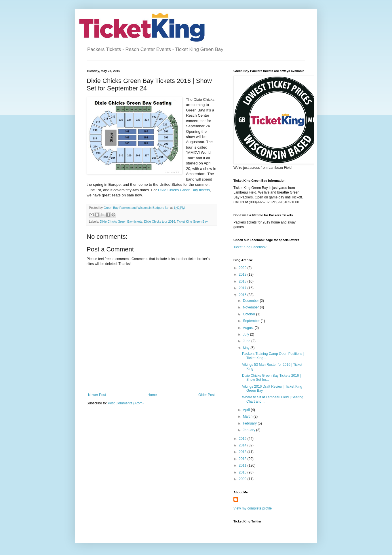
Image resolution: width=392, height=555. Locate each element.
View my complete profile (253, 508)
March (248, 416)
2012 (243, 459)
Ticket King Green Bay (192, 221)
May (247, 348)
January (250, 430)
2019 (243, 274)
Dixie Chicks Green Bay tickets (184, 190)
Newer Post (97, 395)
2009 (243, 479)
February (250, 423)
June (247, 341)
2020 (243, 268)
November (251, 307)
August (249, 328)
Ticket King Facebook (250, 247)
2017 (243, 288)
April (247, 410)
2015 (243, 439)
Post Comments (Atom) (126, 403)
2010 (243, 472)
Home (152, 395)
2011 (243, 465)
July (247, 334)
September (252, 321)
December (251, 301)
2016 (243, 295)
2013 (243, 452)
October (250, 314)
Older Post (207, 395)
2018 (243, 281)
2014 (243, 445)
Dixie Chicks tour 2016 (159, 221)
